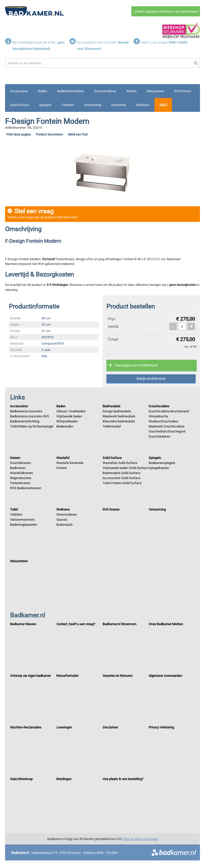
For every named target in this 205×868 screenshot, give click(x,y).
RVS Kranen (183, 91)
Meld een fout (78, 134)
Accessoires (19, 91)
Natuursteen (155, 91)
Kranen (132, 91)
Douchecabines (105, 91)
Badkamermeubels (71, 91)
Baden (43, 91)
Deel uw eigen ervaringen (140, 839)
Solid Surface (20, 105)
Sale (163, 105)
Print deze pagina (18, 134)
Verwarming (93, 105)
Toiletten (68, 105)
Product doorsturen (49, 134)
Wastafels (119, 105)
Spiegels (45, 105)
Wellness (143, 105)
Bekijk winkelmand (151, 379)
